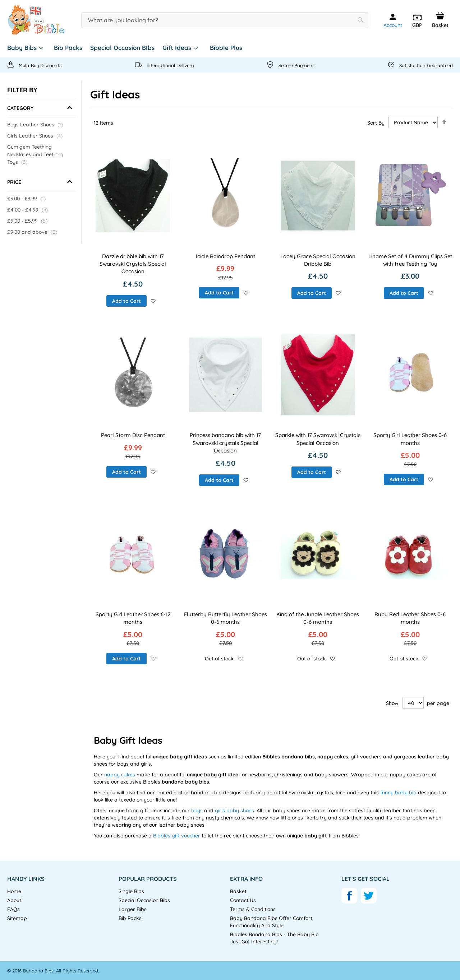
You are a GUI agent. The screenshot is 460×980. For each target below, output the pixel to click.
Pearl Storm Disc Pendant (133, 435)
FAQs (13, 909)
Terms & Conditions (253, 909)
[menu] (230, 48)
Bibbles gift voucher (177, 836)
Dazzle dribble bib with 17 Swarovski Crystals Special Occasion (133, 264)
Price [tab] (14, 182)
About (14, 900)
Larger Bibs (133, 909)
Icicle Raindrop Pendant (226, 256)
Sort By (376, 122)
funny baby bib (398, 793)
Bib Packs (130, 918)
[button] (417, 21)
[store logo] (36, 20)
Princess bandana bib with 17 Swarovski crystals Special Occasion (225, 443)
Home (14, 891)
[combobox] (225, 20)
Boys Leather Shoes (36, 125)
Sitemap (17, 918)
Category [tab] (20, 108)
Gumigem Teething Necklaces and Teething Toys (35, 154)
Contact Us (243, 900)
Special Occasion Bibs (144, 900)
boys (197, 811)
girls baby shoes (234, 811)
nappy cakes (120, 775)
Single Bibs (131, 891)
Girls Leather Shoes (36, 136)
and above (33, 232)
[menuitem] (27, 48)
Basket (238, 891)
